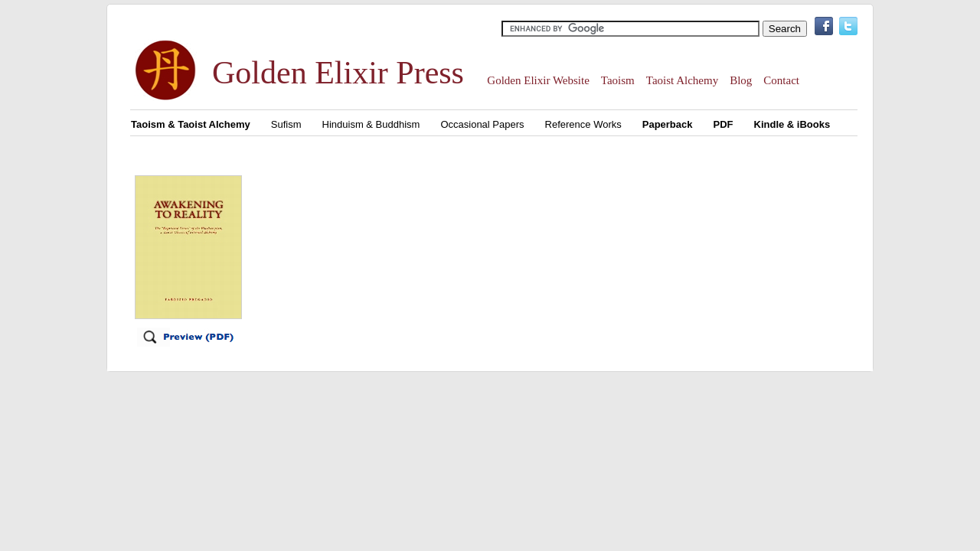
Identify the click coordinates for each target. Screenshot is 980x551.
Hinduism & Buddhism (371, 124)
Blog (741, 80)
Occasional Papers (482, 124)
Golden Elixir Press (338, 73)
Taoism (618, 80)
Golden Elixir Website (538, 80)
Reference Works (583, 124)
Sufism (286, 124)
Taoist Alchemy (682, 80)
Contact (781, 80)
